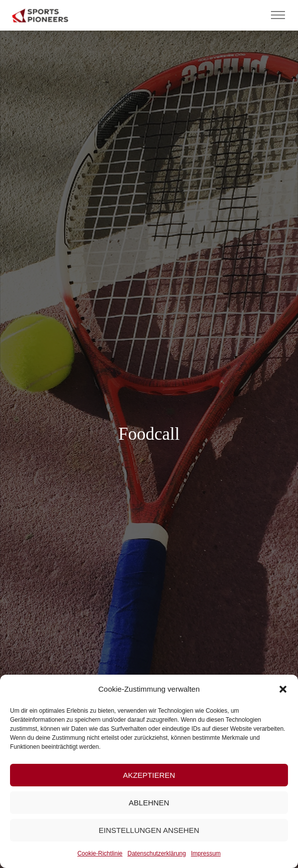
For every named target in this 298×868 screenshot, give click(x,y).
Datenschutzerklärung (157, 853)
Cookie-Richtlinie (100, 853)
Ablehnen (149, 803)
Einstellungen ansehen (149, 830)
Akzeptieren (149, 775)
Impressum (206, 853)
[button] (283, 689)
